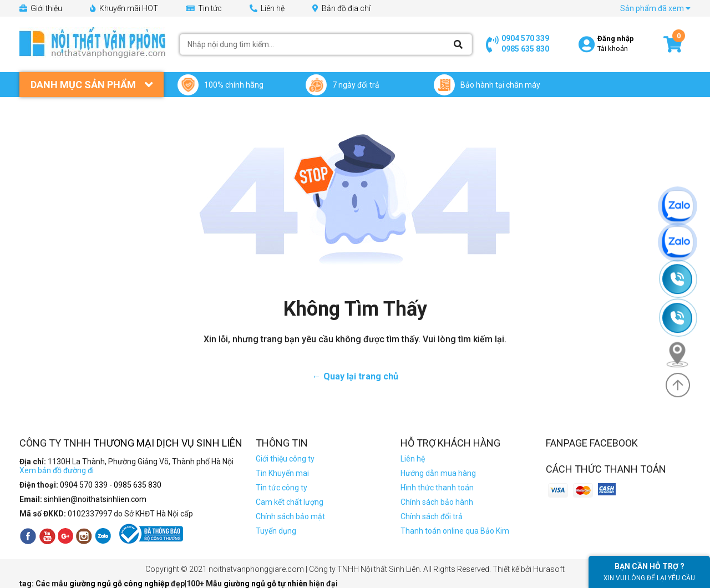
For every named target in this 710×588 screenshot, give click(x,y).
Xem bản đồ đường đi (57, 470)
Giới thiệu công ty (285, 459)
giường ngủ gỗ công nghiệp (120, 584)
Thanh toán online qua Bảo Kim (455, 531)
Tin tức (204, 8)
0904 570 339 (525, 38)
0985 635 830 (525, 49)
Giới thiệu (41, 8)
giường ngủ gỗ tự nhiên (266, 584)
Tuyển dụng (276, 531)
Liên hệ (267, 8)
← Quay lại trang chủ (355, 376)
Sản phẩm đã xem (655, 8)
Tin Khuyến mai (282, 473)
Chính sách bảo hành (437, 502)
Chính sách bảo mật (290, 516)
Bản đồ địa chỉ (341, 8)
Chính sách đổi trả (432, 516)
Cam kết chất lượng (290, 502)
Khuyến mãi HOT (124, 8)
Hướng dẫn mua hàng (438, 473)
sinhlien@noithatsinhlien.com (95, 499)
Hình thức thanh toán (437, 488)
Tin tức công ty (282, 488)
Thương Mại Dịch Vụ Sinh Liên (168, 443)
